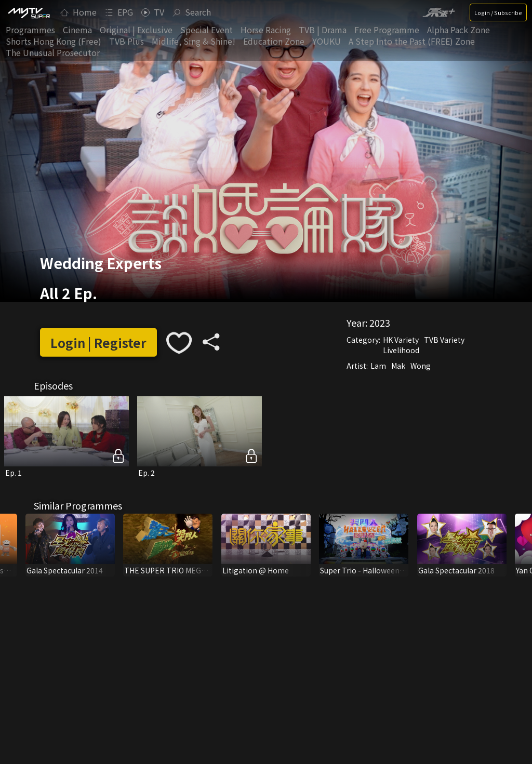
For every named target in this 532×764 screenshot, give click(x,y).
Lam (378, 365)
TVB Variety (444, 339)
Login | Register (98, 343)
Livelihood (401, 350)
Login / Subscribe (498, 12)
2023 (380, 322)
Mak (398, 365)
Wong (421, 365)
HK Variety (401, 339)
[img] (29, 12)
